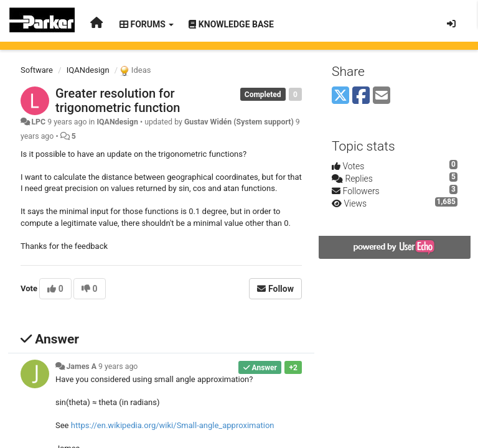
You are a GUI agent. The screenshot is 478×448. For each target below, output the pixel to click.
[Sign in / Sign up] (451, 24)
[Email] (382, 96)
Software (37, 70)
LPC (38, 122)
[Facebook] (361, 96)
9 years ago (118, 366)
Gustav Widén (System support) (239, 122)
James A (81, 366)
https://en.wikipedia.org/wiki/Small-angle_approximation (173, 425)
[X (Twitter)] (340, 96)
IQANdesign (88, 70)
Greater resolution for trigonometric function (118, 100)
